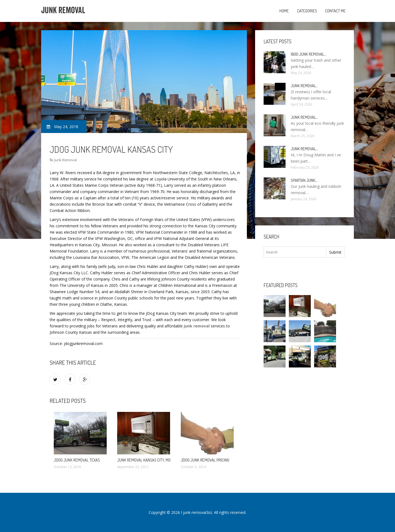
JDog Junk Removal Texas (77, 460)
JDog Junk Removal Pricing (205, 460)
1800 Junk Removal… (309, 54)
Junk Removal (66, 160)
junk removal (197, 326)
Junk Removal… (304, 86)
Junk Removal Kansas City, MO (144, 460)
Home (284, 11)
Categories (307, 11)
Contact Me (335, 11)
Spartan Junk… (304, 180)
